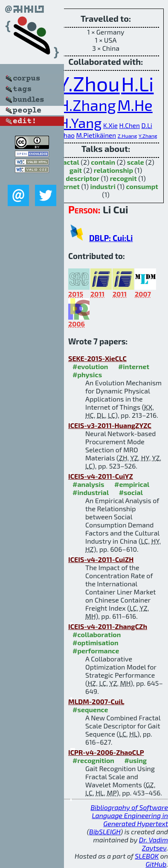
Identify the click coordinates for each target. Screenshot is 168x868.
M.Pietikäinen (96, 135)
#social (131, 492)
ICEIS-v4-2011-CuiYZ (101, 476)
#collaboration (97, 634)
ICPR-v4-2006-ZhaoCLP (106, 752)
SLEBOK (147, 856)
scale (136, 162)
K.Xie (110, 125)
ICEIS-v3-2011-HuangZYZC (110, 425)
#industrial (91, 492)
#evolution (90, 366)
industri (103, 186)
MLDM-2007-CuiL (96, 701)
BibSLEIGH (105, 832)
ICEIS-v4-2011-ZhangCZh (108, 626)
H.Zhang (87, 105)
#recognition (93, 760)
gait (76, 170)
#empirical (132, 484)
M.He (135, 105)
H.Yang (80, 122)
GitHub (156, 864)
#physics (87, 374)
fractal (68, 162)
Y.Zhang (148, 136)
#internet (134, 366)
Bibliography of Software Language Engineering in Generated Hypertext (129, 815)
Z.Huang (127, 136)
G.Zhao (64, 135)
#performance (96, 651)
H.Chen (130, 125)
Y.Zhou (89, 83)
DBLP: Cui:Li (111, 238)
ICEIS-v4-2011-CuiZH (101, 559)
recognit (123, 178)
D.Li (147, 125)
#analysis (88, 484)
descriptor (83, 178)
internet (67, 186)
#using (135, 760)
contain (103, 162)
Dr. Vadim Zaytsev (154, 844)
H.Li (137, 83)
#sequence (90, 709)
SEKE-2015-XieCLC (97, 358)
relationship (113, 170)
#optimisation (96, 642)
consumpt (142, 186)
